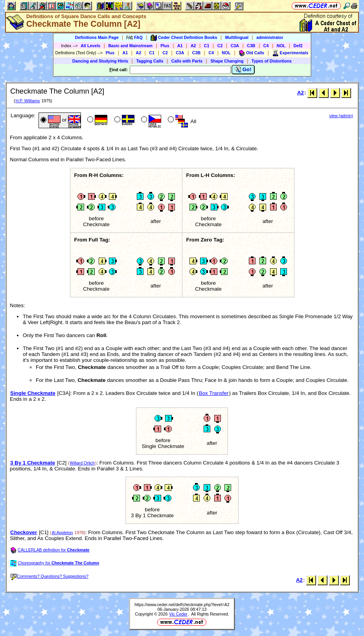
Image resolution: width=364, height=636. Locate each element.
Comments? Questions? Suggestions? (50, 576)
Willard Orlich (82, 463)
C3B (251, 46)
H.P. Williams (28, 101)
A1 (180, 46)
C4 (266, 46)
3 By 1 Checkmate (33, 463)
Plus (165, 46)
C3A (235, 46)
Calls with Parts (187, 61)
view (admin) (341, 116)
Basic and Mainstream (130, 46)
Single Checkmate (33, 393)
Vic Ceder (178, 614)
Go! (243, 70)
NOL (281, 46)
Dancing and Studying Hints (100, 61)
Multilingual (237, 37)
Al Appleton (63, 533)
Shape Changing (227, 61)
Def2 (298, 46)
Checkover (24, 532)
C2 (220, 46)
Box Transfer (214, 393)
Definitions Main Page (97, 37)
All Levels (90, 46)
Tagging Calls (150, 61)
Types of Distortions (272, 61)
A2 (193, 46)
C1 (207, 46)
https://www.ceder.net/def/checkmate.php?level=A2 (182, 605)
